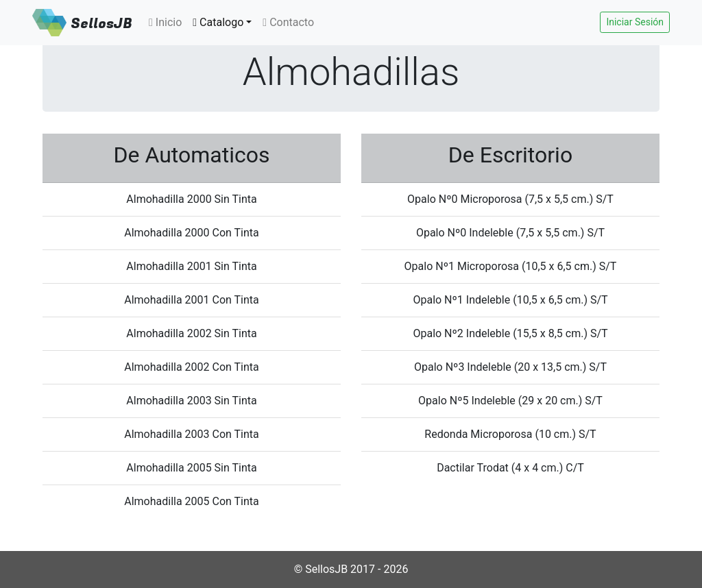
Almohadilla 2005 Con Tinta (192, 501)
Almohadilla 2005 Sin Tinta (191, 468)
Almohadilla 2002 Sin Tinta (191, 333)
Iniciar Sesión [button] (635, 22)
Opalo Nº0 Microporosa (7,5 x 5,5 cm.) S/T (510, 199)
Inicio (165, 22)
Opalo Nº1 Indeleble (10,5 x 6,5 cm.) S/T (510, 300)
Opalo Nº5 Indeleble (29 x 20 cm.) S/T (510, 401)
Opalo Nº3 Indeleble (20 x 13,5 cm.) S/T (510, 367)
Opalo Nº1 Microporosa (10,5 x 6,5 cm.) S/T (511, 266)
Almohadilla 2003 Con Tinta (192, 434)
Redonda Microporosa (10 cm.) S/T (510, 434)
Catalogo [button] (218, 22)
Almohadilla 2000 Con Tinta (192, 233)
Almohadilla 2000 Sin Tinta (191, 199)
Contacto (288, 22)
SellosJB (101, 24)
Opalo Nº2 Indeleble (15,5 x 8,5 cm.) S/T (510, 333)
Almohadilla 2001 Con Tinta (192, 300)
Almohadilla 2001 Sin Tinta (191, 266)
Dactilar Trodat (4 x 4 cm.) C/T (510, 468)
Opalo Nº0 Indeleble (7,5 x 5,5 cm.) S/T (510, 233)
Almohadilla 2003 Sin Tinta (191, 401)
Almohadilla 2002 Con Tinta (192, 367)
